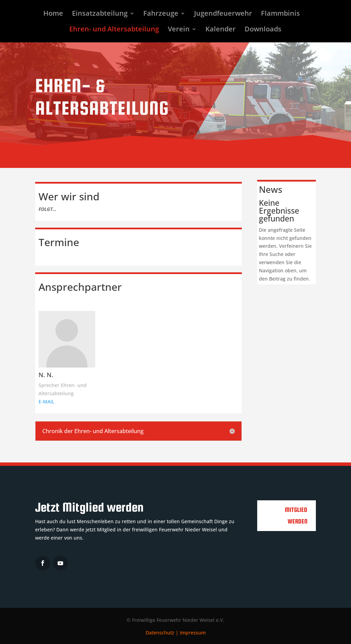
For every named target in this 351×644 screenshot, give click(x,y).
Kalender (221, 30)
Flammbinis (280, 14)
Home (53, 14)
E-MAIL (46, 402)
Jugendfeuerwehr (223, 14)
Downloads (263, 30)
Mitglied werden (296, 516)
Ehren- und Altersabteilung (114, 30)
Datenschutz (160, 633)
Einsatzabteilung (100, 14)
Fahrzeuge (161, 14)
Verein (179, 30)
